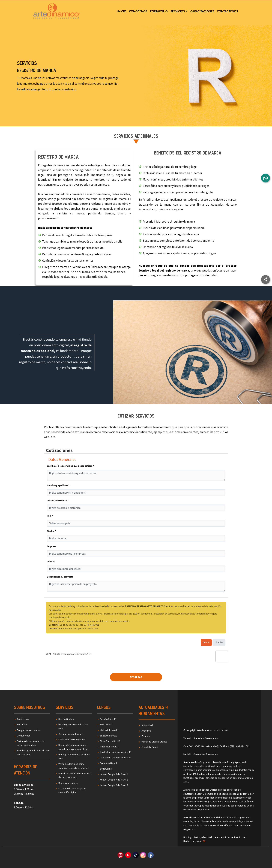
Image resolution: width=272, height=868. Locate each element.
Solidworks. (106, 769)
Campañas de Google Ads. (72, 739)
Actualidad (147, 725)
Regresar (136, 677)
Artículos (146, 731)
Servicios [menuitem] (178, 11)
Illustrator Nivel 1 (109, 747)
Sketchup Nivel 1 (109, 736)
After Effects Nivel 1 (110, 741)
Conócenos (23, 719)
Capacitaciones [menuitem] (202, 11)
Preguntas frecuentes (29, 730)
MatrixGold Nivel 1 (109, 730)
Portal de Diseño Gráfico (154, 742)
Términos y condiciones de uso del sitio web (33, 752)
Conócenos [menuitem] (138, 11)
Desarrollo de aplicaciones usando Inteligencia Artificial (73, 747)
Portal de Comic (150, 747)
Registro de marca (68, 783)
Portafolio (22, 724)
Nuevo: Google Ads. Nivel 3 (114, 785)
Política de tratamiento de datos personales (31, 743)
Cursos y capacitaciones (71, 734)
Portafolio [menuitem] (159, 11)
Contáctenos (24, 736)
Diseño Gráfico (66, 719)
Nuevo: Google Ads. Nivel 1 (114, 774)
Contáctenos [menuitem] (227, 11)
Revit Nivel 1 (106, 724)
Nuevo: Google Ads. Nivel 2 (114, 780)
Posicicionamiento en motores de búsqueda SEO (75, 775)
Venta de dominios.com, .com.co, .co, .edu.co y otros (73, 766)
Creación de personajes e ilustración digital (72, 790)
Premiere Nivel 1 (109, 763)
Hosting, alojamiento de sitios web (74, 756)
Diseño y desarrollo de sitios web (74, 726)
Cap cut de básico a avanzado (116, 758)
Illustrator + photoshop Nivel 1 (116, 752)
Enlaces (146, 736)
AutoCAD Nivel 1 (108, 719)
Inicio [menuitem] (122, 11)
